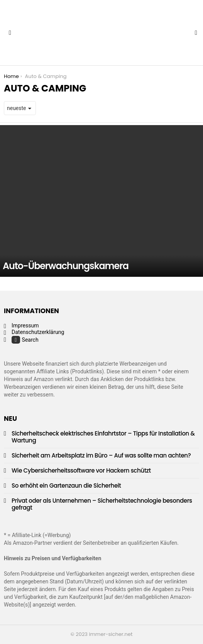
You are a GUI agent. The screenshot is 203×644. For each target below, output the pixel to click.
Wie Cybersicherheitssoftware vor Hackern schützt (81, 470)
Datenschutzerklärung (38, 332)
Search (25, 340)
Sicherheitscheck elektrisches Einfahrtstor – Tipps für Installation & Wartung (103, 437)
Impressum (25, 325)
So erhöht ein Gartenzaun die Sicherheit (66, 486)
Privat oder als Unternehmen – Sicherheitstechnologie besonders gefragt (102, 504)
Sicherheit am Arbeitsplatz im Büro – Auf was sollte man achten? (101, 455)
